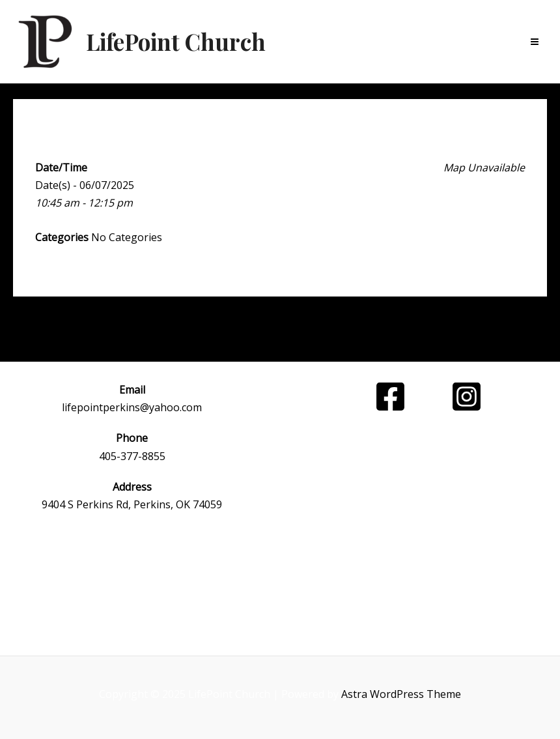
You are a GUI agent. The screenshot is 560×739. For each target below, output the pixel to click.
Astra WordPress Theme (401, 694)
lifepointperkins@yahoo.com (132, 407)
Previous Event (111, 330)
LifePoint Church (176, 41)
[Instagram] (467, 397)
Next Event (459, 330)
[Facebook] (390, 397)
